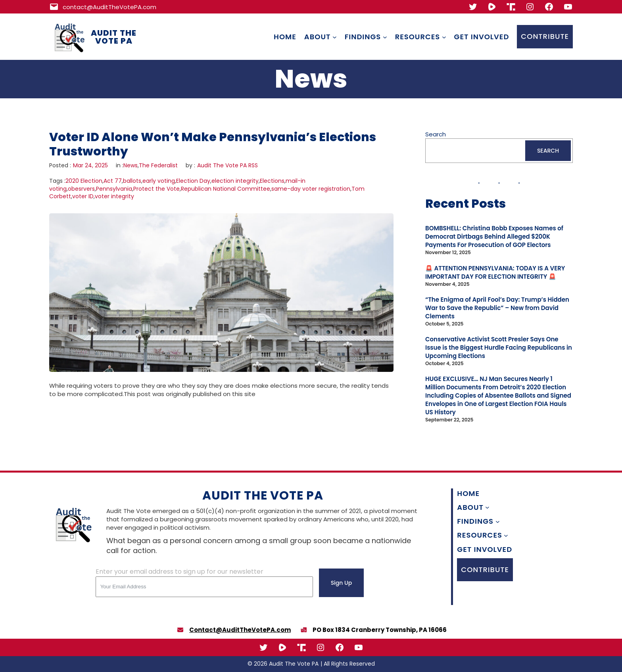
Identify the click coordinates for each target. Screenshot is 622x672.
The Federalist (158, 165)
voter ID (83, 196)
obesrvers (81, 189)
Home (285, 37)
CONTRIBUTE (545, 36)
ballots (132, 181)
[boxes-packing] (304, 630)
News (131, 165)
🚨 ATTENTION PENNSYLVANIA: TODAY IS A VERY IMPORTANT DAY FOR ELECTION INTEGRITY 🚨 (495, 272)
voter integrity (114, 196)
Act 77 (113, 181)
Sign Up (342, 583)
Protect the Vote (156, 189)
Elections (272, 181)
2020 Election (84, 181)
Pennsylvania (114, 189)
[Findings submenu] (385, 37)
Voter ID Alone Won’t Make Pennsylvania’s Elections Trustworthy (213, 144)
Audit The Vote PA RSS (227, 165)
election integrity (235, 181)
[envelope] (180, 630)
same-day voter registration (311, 189)
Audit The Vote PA (114, 37)
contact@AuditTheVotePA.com (109, 7)
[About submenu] (335, 37)
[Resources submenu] (444, 37)
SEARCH (548, 151)
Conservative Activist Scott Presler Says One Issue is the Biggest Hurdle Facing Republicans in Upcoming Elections (499, 347)
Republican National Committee (226, 189)
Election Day (193, 181)
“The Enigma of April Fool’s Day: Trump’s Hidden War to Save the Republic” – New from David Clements (497, 308)
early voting (159, 181)
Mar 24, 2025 (90, 165)
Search (436, 134)
